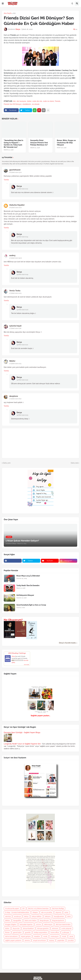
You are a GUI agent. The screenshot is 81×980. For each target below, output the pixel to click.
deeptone (14, 396)
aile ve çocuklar (47, 912)
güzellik (28, 932)
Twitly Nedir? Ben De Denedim (28, 585)
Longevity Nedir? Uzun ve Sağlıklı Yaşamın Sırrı (22, 744)
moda (45, 936)
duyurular (16, 928)
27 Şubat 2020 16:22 (15, 399)
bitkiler (8, 920)
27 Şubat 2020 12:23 (15, 364)
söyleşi (52, 940)
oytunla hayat (15, 326)
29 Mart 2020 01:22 (22, 380)
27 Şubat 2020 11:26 (15, 328)
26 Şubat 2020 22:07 (15, 208)
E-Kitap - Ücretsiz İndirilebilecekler (17, 912)
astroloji (8, 916)
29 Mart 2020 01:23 (22, 415)
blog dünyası (44, 920)
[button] (3, 4)
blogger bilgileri (11, 924)
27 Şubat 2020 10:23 (15, 293)
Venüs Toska (15, 291)
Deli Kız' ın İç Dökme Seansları (38, 908)
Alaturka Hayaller (17, 205)
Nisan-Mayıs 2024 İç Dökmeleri (28, 576)
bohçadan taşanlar (26, 924)
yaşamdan (61, 940)
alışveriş (58, 912)
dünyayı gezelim (43, 928)
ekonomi (55, 928)
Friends (58, 101)
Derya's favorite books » (68, 643)
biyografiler (17, 920)
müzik (64, 936)
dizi (14, 13)
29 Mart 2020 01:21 (22, 345)
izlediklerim (27, 104)
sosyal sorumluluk (39, 940)
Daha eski (74, 463)
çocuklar (71, 940)
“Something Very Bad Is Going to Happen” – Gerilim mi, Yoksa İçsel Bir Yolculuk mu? (13, 144)
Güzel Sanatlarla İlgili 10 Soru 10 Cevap (31, 605)
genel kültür (17, 932)
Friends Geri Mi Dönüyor (13, 104)
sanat (71, 936)
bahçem (48, 916)
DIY (24, 908)
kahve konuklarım (11, 936)
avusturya (17, 916)
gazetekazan (15, 170)
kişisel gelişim (26, 936)
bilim (69, 916)
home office (55, 932)
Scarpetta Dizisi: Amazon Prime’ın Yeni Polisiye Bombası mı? (39, 143)
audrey (12, 255)
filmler (7, 932)
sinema (27, 940)
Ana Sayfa (8, 13)
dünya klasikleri (28, 928)
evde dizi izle (37, 101)
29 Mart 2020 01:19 (22, 274)
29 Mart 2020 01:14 (22, 237)
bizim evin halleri (31, 920)
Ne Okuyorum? (13, 620)
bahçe (26, 916)
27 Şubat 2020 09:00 (16, 258)
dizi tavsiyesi (21, 101)
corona (38, 924)
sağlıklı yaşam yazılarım (13, 940)
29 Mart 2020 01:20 (22, 310)
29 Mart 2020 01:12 (22, 189)
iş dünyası (66, 932)
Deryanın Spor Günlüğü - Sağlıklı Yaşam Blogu (22, 732)
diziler (29, 101)
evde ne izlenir (48, 101)
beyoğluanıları (59, 916)
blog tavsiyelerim (58, 920)
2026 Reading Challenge (17, 653)
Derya (19, 186)
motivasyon (55, 936)
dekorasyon (48, 924)
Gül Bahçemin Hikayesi (25, 595)
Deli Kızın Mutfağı (58, 908)
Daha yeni (7, 463)
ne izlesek (36, 104)
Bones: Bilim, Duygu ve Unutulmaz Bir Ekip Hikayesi (66, 143)
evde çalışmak (66, 928)
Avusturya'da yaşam (12, 908)
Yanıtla (6, 180)
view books (27, 665)
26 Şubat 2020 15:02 (15, 172)
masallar (37, 936)
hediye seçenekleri (41, 932)
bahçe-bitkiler (37, 916)
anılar (66, 912)
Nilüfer (12, 361)
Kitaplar (35, 912)
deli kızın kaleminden (63, 924)
